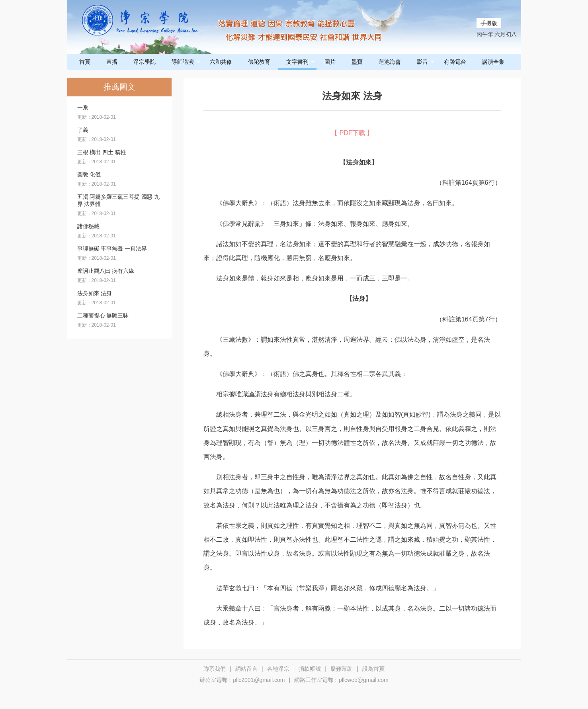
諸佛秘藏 (88, 226)
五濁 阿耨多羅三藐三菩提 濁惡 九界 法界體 (119, 200)
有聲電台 (455, 62)
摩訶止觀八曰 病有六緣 (106, 271)
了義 (83, 130)
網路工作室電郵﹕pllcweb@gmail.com (341, 680)
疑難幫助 (342, 669)
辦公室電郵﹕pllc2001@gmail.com (242, 680)
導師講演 (186, 62)
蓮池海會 (390, 62)
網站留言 (246, 669)
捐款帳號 (310, 669)
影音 (426, 62)
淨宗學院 (145, 62)
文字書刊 (301, 62)
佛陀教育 (259, 62)
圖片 (330, 62)
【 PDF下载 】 (352, 133)
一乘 (83, 108)
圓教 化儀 (89, 174)
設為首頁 (373, 669)
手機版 (489, 23)
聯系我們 (215, 669)
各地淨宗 (278, 669)
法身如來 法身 (95, 293)
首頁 (85, 62)
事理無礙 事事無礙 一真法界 (112, 249)
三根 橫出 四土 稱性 (102, 152)
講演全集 (493, 62)
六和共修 (221, 62)
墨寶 (357, 62)
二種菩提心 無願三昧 (103, 315)
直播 (112, 62)
